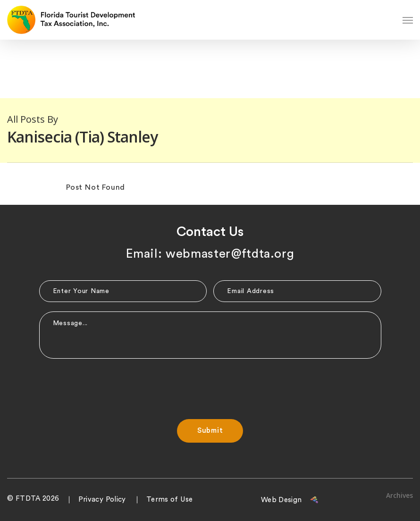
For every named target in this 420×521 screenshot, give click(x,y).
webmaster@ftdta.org (230, 254)
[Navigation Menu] (408, 20)
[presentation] (210, 387)
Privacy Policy (102, 500)
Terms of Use (170, 500)
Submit (210, 431)
